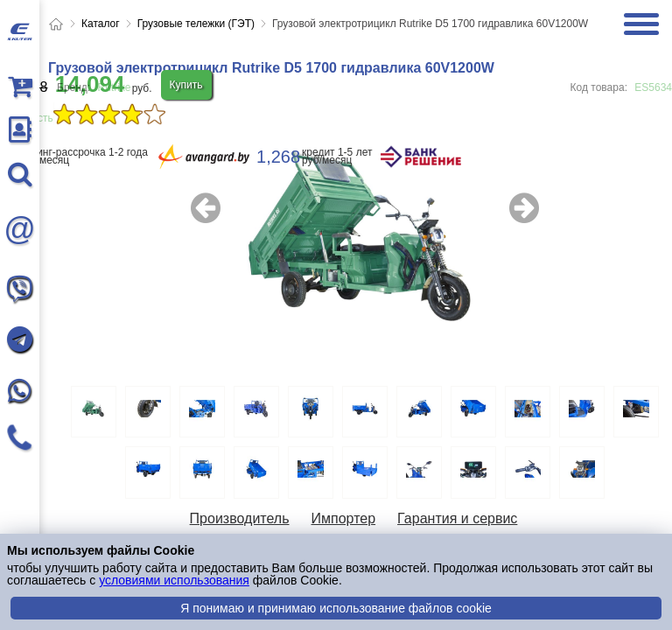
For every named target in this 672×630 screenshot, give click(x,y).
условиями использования (174, 580)
